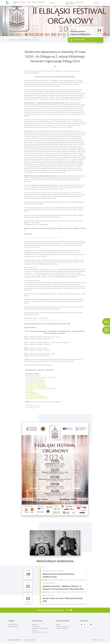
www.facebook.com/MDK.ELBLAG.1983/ (37, 398)
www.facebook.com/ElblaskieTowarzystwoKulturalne (40, 377)
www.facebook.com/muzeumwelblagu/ (36, 387)
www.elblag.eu (29, 391)
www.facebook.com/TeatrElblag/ (35, 383)
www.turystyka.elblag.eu (32, 394)
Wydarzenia (41, 2)
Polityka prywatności (30, 640)
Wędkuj (58, 625)
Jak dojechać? (36, 625)
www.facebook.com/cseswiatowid (35, 379)
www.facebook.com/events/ (33, 376)
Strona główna (12, 40)
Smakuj (29, 2)
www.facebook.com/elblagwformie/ (35, 385)
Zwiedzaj (23, 2)
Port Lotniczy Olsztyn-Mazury (39, 632)
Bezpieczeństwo (36, 627)
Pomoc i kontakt (97, 640)
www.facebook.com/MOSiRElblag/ (35, 381)
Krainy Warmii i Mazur (13, 627)
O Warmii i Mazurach (13, 625)
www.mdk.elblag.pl (31, 392)
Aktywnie (35, 2)
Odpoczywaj (16, 2)
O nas (15, 4)
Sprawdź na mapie (77, 40)
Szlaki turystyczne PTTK (62, 627)
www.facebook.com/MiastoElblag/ (35, 396)
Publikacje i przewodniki (62, 628)
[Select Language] (100, 3)
